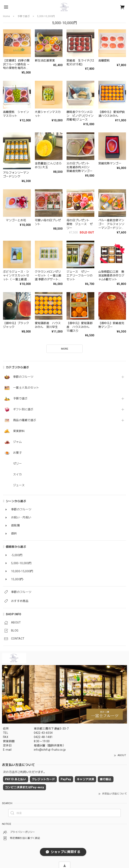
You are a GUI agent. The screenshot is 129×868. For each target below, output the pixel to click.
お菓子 (17, 453)
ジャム (17, 442)
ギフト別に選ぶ (23, 409)
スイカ (17, 474)
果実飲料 (19, 431)
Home (6, 16)
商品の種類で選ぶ (25, 420)
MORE (65, 349)
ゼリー (17, 464)
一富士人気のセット (26, 388)
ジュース (19, 485)
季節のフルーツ (23, 377)
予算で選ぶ (20, 398)
